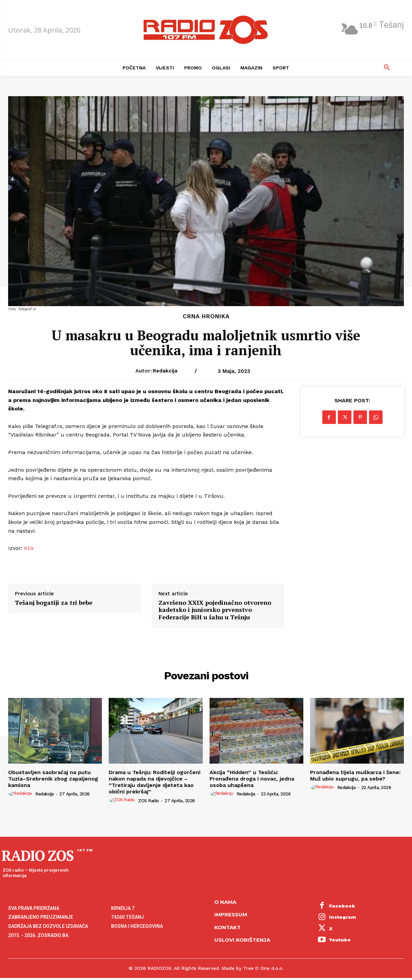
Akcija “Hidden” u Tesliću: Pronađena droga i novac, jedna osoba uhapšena (252, 779)
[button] (387, 68)
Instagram (343, 917)
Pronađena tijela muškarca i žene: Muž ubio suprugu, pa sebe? (355, 775)
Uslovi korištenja (242, 940)
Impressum (231, 914)
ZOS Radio (149, 801)
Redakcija (165, 371)
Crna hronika (206, 316)
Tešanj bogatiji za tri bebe (54, 603)
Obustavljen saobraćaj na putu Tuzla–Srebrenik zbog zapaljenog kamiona (53, 779)
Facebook (342, 906)
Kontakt (227, 927)
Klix (29, 548)
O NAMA (225, 902)
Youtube (340, 940)
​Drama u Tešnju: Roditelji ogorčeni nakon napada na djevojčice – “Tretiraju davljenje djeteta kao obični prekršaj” (155, 782)
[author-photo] (21, 794)
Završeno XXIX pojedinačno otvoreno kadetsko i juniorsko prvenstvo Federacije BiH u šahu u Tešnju (215, 610)
